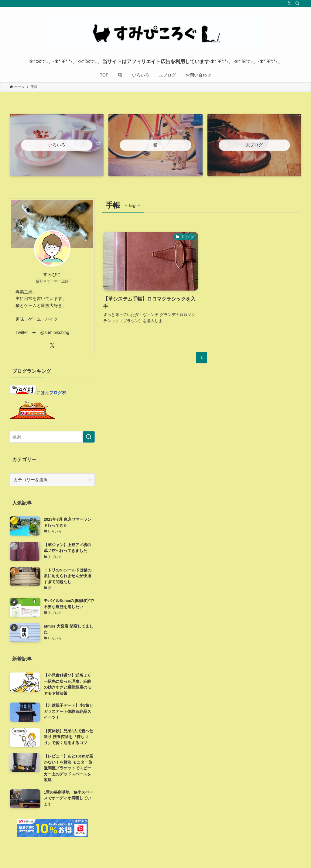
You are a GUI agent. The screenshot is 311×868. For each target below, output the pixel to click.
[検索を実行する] (89, 437)
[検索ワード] (52, 437)
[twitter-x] (289, 3)
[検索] (297, 3)
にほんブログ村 (38, 393)
